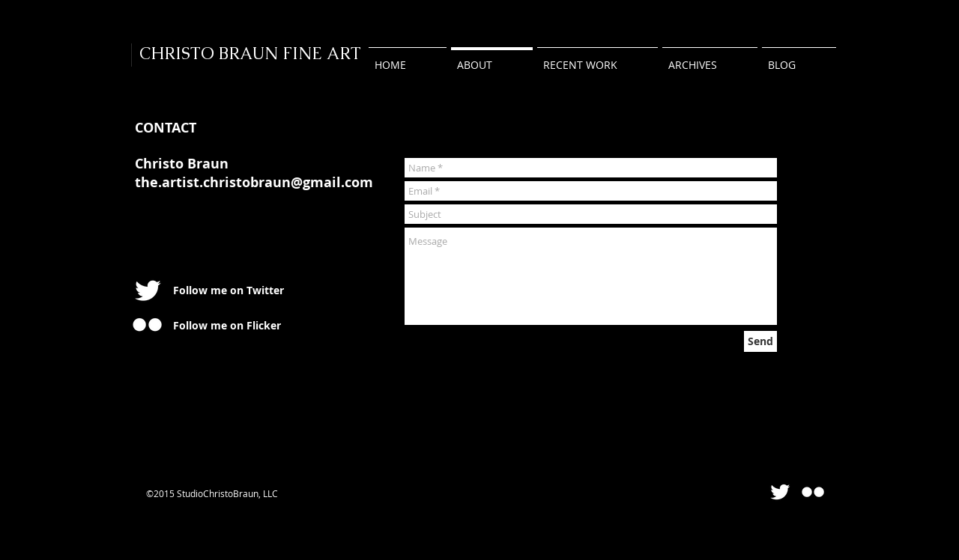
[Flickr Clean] (813, 492)
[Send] (760, 341)
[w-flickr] (147, 325)
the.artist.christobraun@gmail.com (254, 182)
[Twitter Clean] (148, 290)
